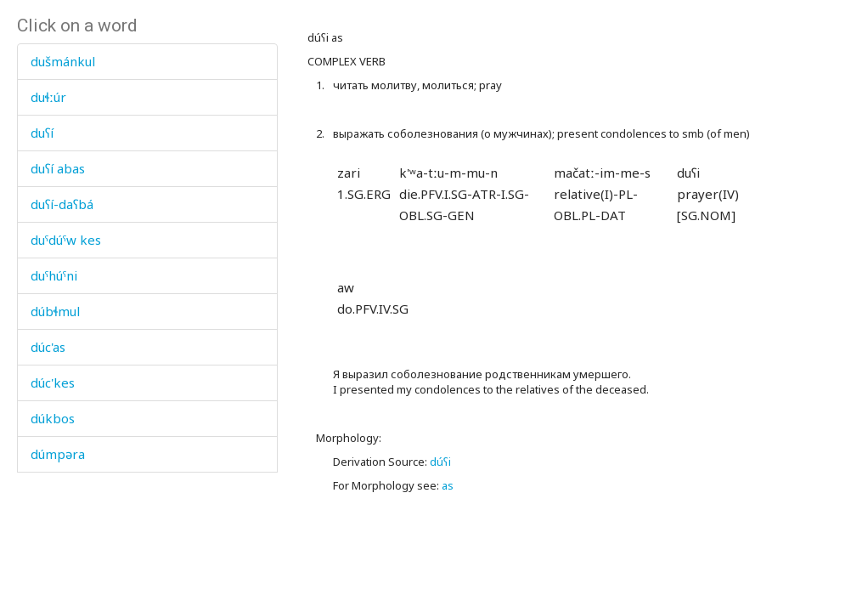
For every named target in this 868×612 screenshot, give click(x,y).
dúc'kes (53, 382)
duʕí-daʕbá (62, 204)
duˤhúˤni (54, 275)
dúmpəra (58, 454)
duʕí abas (58, 168)
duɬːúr (48, 97)
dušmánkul (63, 61)
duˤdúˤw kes (66, 240)
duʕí (42, 133)
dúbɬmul (55, 311)
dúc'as (48, 347)
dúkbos (53, 418)
